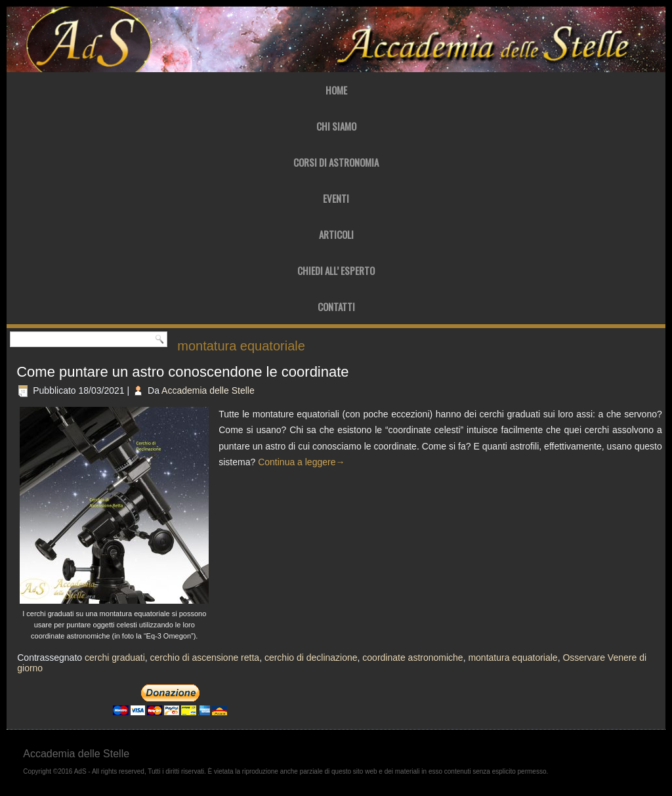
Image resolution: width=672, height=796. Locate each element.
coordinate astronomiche (412, 658)
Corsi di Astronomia (336, 162)
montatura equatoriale (513, 658)
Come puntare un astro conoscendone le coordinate (182, 372)
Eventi (336, 198)
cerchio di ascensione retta (205, 658)
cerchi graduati (115, 658)
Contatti (336, 306)
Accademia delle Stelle (208, 390)
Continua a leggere (301, 462)
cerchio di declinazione (311, 658)
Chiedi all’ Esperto (336, 270)
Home (336, 90)
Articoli (336, 234)
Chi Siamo (336, 126)
